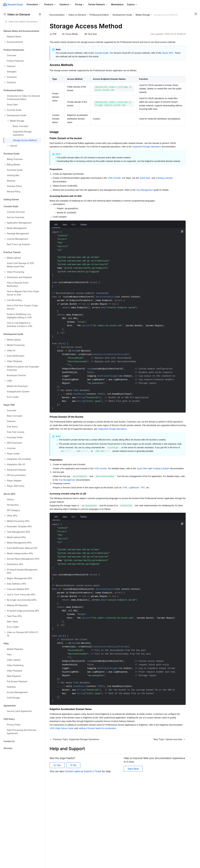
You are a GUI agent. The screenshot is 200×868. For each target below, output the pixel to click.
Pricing (80, 5)
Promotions (34, 5)
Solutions (65, 5)
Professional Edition (99, 15)
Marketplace (117, 4)
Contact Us (9, 741)
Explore (132, 5)
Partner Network (98, 5)
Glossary (8, 748)
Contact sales (73, 853)
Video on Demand (77, 15)
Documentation (57, 15)
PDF (53, 38)
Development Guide (122, 15)
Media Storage (57, 19)
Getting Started (11, 199)
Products (50, 5)
